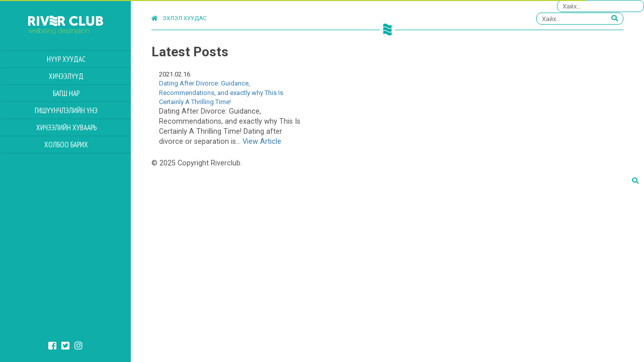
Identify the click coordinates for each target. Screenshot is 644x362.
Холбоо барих (66, 145)
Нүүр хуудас (66, 59)
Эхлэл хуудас (179, 18)
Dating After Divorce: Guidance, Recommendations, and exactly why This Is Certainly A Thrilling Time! (221, 92)
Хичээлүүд (66, 76)
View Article (262, 142)
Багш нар (66, 93)
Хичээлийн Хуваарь (66, 127)
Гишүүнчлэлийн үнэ (66, 110)
